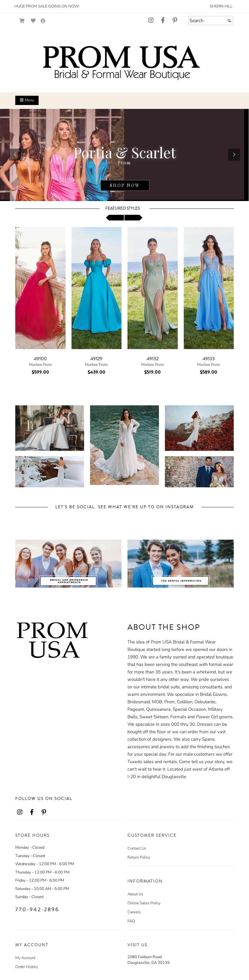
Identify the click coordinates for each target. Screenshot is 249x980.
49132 (153, 359)
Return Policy (139, 857)
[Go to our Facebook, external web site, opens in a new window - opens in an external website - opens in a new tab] (163, 21)
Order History (27, 967)
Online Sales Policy (144, 903)
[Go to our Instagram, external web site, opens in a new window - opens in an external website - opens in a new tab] (151, 21)
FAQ (131, 921)
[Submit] (229, 21)
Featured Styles (123, 209)
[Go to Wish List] (33, 21)
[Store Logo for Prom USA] (124, 63)
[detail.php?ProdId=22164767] (124, 155)
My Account (25, 958)
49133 (209, 359)
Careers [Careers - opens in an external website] (134, 912)
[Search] (211, 21)
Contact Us (137, 848)
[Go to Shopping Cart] (22, 21)
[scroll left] (115, 218)
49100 (40, 359)
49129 (96, 359)
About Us (135, 894)
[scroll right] (133, 218)
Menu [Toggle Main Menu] (27, 100)
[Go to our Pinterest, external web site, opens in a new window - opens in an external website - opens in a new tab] (175, 21)
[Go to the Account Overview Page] (43, 21)
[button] (15, 155)
